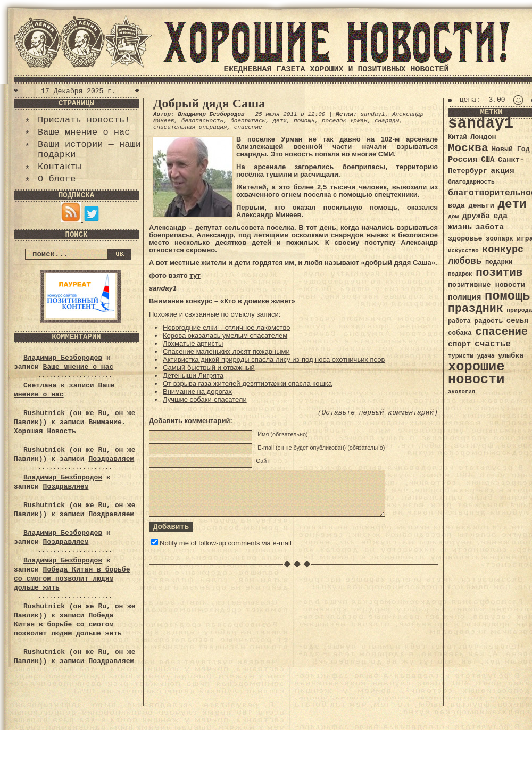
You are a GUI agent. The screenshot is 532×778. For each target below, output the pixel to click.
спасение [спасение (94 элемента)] (501, 332)
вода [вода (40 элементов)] (456, 206)
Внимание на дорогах (197, 391)
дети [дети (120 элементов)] (512, 204)
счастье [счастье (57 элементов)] (493, 344)
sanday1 (372, 114)
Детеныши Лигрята (193, 375)
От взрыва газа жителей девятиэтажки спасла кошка (247, 383)
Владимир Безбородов (63, 358)
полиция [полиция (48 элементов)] (464, 297)
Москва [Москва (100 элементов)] (468, 148)
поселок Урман (345, 121)
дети (279, 121)
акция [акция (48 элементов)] (502, 171)
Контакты (60, 167)
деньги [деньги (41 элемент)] (481, 206)
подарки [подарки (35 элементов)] (499, 262)
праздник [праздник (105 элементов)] (476, 309)
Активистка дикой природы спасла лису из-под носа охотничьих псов (274, 359)
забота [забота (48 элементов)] (490, 227)
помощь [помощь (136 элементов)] (508, 296)
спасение (248, 127)
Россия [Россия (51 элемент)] (463, 160)
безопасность (202, 121)
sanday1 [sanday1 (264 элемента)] (481, 124)
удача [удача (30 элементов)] (486, 356)
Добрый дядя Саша (209, 103)
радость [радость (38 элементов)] (488, 321)
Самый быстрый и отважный (209, 367)
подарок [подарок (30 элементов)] (460, 274)
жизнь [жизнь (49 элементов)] (460, 227)
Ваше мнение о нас (84, 132)
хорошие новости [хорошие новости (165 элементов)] (476, 373)
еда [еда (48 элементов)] (500, 216)
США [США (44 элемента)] (488, 160)
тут (195, 275)
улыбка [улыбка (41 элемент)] (511, 356)
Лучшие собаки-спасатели (205, 399)
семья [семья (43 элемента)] (518, 321)
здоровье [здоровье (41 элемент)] (465, 239)
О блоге (57, 179)
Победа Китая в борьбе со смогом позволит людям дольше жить (72, 579)
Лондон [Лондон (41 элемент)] (483, 137)
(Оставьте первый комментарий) (378, 413)
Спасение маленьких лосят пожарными (226, 351)
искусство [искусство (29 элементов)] (463, 251)
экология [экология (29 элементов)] (462, 392)
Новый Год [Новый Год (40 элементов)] (510, 149)
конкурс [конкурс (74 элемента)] (503, 250)
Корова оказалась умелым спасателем (225, 336)
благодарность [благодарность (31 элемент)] (471, 182)
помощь (304, 121)
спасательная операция (190, 127)
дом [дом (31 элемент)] (453, 217)
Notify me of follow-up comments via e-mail (226, 543)
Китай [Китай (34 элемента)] (458, 137)
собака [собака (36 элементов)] (460, 333)
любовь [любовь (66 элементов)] (465, 261)
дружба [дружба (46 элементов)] (476, 216)
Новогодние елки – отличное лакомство (226, 328)
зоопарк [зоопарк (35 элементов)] (499, 239)
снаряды (387, 121)
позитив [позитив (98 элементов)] (499, 273)
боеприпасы (248, 121)
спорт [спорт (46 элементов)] (459, 344)
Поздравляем (111, 459)
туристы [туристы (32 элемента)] (461, 356)
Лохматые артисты (193, 344)
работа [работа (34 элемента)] (459, 321)
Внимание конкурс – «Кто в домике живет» (222, 301)
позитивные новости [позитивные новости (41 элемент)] (487, 285)
